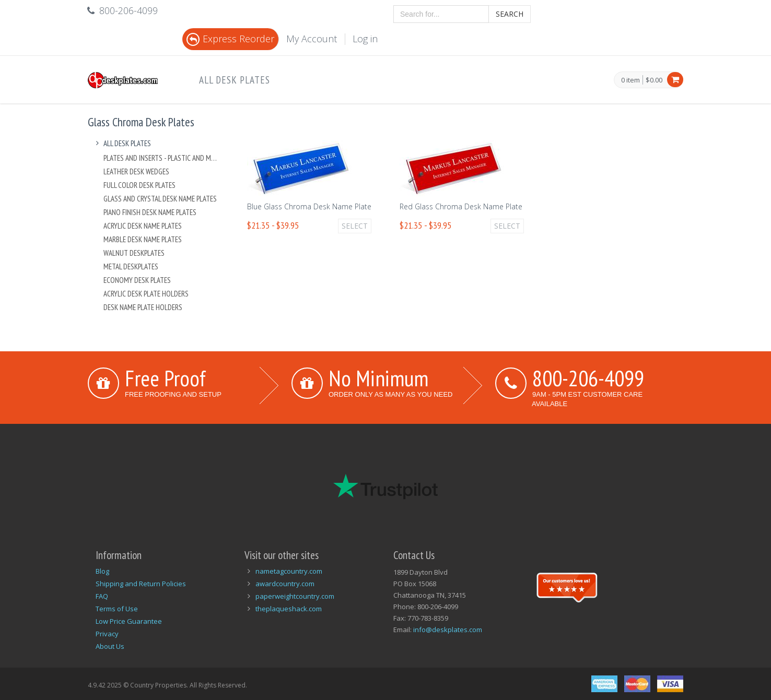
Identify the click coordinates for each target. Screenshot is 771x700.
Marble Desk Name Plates (143, 239)
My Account (312, 39)
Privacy (107, 634)
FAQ (102, 596)
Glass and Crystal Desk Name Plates (160, 199)
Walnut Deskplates (134, 253)
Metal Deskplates (131, 266)
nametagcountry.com (289, 571)
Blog (102, 571)
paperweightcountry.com (295, 596)
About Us (110, 646)
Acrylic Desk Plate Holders (146, 294)
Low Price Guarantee (129, 621)
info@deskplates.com (448, 630)
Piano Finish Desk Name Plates (150, 212)
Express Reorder (230, 39)
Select (355, 226)
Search (510, 14)
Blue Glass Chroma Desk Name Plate (309, 206)
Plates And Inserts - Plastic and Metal (162, 158)
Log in (365, 39)
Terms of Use (117, 609)
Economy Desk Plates (137, 280)
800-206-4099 (588, 378)
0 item (630, 80)
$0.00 (654, 80)
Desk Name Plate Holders (143, 307)
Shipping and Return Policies (141, 584)
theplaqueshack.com (289, 609)
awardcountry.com (285, 584)
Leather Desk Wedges (136, 171)
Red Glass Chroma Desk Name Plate (461, 206)
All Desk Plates (235, 80)
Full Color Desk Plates (139, 185)
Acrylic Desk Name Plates (143, 226)
